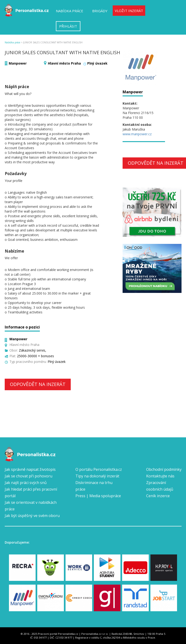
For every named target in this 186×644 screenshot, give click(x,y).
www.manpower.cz (137, 134)
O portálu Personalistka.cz (99, 469)
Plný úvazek (97, 63)
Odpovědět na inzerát (38, 384)
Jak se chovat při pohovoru (29, 476)
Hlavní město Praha (64, 63)
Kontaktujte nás (160, 476)
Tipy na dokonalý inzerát (97, 476)
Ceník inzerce (158, 496)
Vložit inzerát (129, 11)
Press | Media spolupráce (98, 496)
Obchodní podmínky (164, 469)
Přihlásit (68, 26)
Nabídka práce (70, 11)
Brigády (100, 11)
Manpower (18, 63)
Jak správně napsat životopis (30, 469)
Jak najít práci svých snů (26, 483)
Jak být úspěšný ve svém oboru (32, 516)
